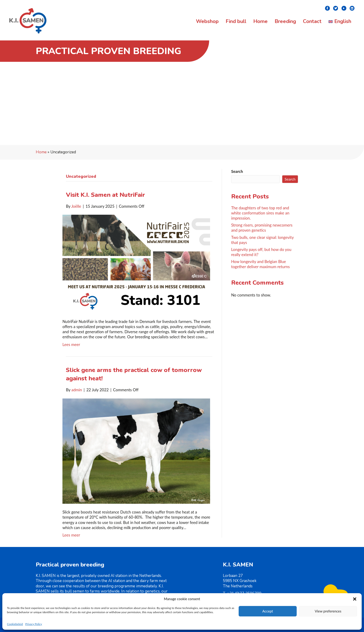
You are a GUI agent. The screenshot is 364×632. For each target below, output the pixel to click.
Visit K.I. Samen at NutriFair (106, 195)
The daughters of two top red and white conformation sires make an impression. (260, 213)
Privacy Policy (34, 624)
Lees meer (71, 344)
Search (237, 171)
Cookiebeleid (15, 624)
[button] (355, 599)
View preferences (328, 611)
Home (41, 152)
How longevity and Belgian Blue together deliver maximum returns (260, 264)
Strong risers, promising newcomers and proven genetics (262, 228)
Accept (268, 611)
